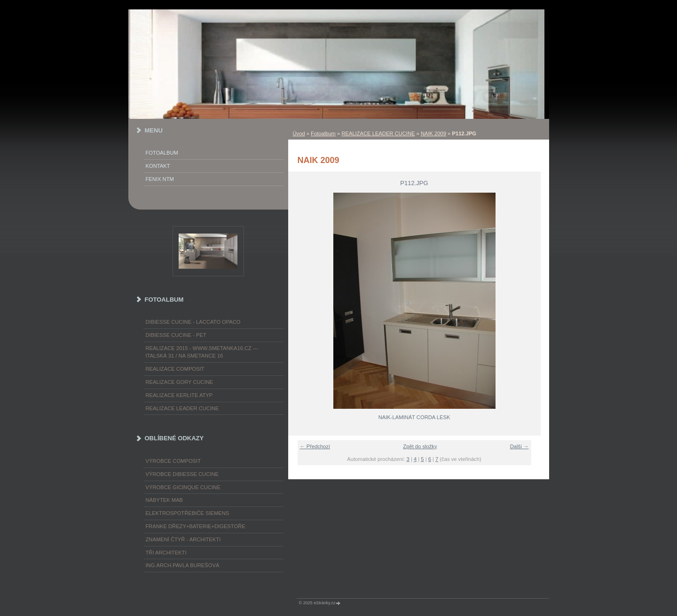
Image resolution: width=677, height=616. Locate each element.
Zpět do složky (420, 446)
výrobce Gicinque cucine (183, 487)
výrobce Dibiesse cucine (182, 474)
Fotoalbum (323, 133)
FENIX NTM (160, 179)
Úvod (299, 133)
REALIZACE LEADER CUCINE (378, 133)
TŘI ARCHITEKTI (166, 553)
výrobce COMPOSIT (173, 461)
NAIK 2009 (433, 133)
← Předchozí (315, 446)
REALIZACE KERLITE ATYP (179, 395)
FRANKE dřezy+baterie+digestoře (196, 526)
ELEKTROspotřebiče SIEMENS (188, 513)
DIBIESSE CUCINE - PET (176, 335)
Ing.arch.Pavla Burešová (183, 565)
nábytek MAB (165, 500)
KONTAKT (158, 166)
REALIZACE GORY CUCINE (180, 382)
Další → (520, 446)
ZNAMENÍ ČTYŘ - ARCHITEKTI (183, 539)
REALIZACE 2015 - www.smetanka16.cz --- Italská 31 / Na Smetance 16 (202, 352)
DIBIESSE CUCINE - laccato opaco (193, 322)
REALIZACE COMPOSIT (175, 369)
